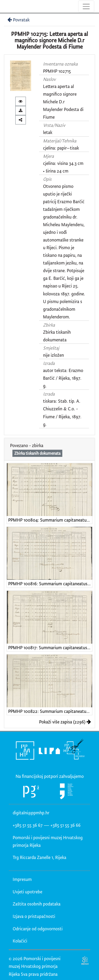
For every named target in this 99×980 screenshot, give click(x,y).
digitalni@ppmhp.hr (31, 813)
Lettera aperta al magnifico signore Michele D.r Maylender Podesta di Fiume (63, 102)
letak (48, 132)
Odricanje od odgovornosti (38, 929)
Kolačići (20, 941)
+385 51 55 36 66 (65, 825)
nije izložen (53, 355)
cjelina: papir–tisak (61, 148)
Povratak (18, 20)
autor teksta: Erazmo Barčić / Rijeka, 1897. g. (63, 378)
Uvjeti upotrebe (27, 892)
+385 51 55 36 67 (28, 825)
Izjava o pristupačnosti (34, 916)
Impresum (22, 879)
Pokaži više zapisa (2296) (65, 722)
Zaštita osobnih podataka (37, 904)
